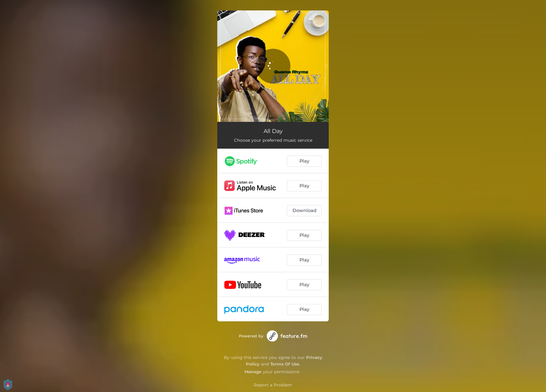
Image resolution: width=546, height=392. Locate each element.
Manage (253, 372)
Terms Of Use (285, 364)
